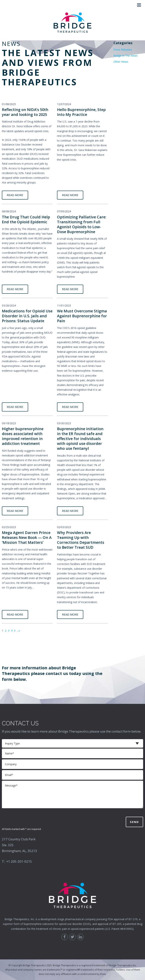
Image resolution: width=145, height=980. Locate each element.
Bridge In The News (126, 56)
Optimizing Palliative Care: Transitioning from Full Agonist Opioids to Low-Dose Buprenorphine (82, 224)
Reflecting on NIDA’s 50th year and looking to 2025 (25, 112)
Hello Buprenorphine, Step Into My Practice (81, 112)
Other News (121, 62)
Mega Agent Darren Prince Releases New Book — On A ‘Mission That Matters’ (27, 537)
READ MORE (15, 195)
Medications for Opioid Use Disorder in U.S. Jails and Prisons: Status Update (27, 316)
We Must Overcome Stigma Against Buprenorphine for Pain (82, 316)
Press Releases (123, 50)
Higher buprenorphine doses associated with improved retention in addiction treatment (23, 436)
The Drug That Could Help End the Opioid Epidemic (26, 219)
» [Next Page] (19, 631)
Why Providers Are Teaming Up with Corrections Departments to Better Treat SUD (81, 540)
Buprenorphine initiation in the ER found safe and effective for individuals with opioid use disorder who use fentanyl (80, 439)
